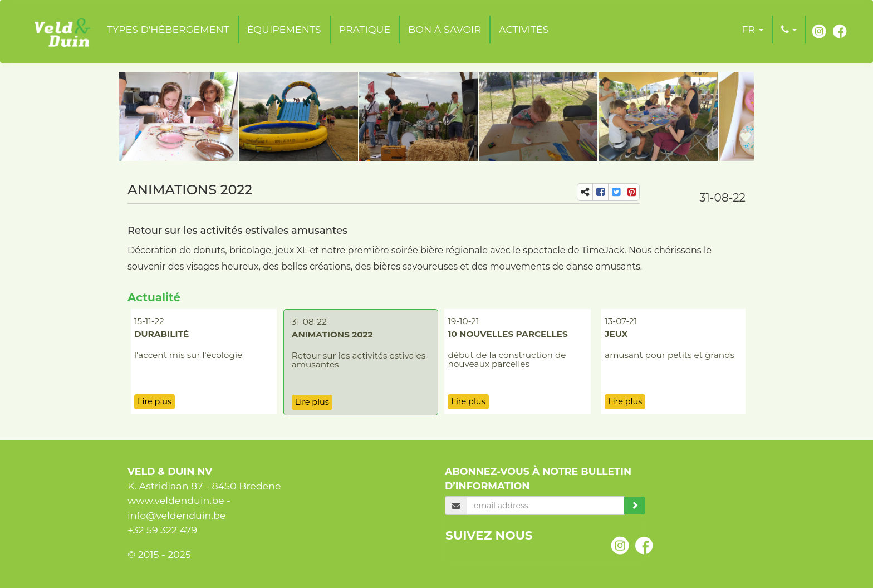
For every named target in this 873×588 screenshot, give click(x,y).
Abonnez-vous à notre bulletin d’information (538, 479)
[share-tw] (616, 192)
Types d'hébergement (168, 29)
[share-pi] (632, 192)
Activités (524, 29)
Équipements (284, 29)
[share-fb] (600, 192)
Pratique (365, 29)
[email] (546, 506)
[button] (752, 30)
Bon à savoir (445, 29)
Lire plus (155, 401)
